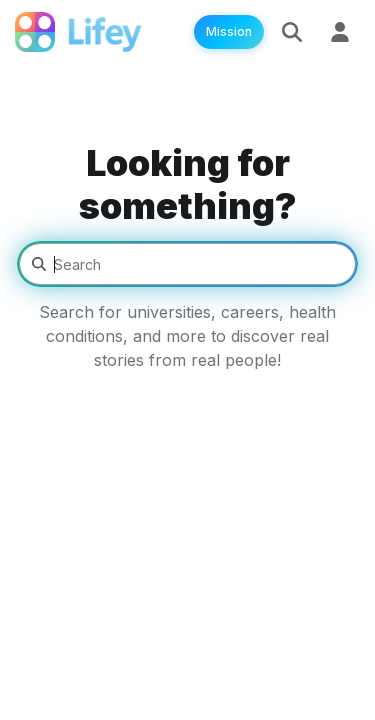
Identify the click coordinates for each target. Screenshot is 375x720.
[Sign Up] (340, 32)
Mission (229, 31)
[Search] (292, 32)
